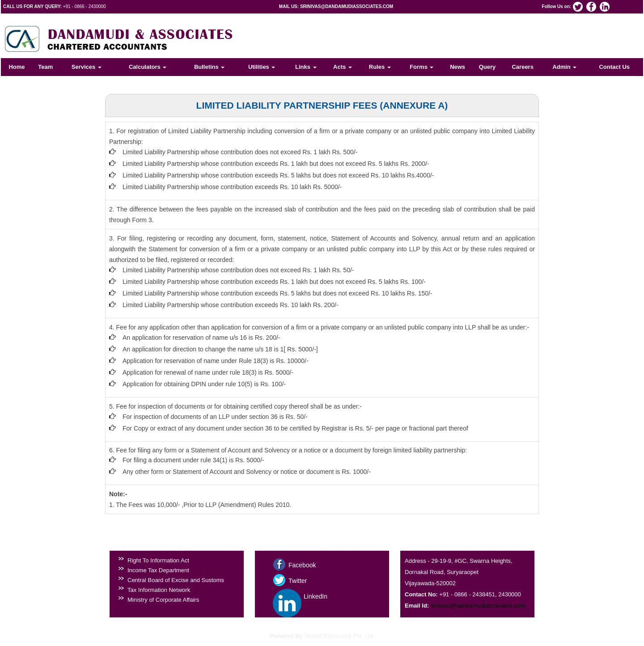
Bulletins (210, 67)
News (458, 67)
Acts (343, 67)
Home (17, 67)
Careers (522, 67)
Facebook (302, 565)
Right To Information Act (158, 560)
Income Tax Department (158, 570)
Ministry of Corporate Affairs (163, 600)
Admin (564, 67)
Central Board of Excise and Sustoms (176, 580)
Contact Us (614, 67)
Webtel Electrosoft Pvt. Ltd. (340, 636)
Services (87, 67)
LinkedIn (316, 596)
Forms (422, 67)
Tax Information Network (159, 590)
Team (45, 67)
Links (306, 67)
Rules (380, 67)
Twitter (298, 581)
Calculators (148, 67)
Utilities (262, 67)
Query (487, 67)
